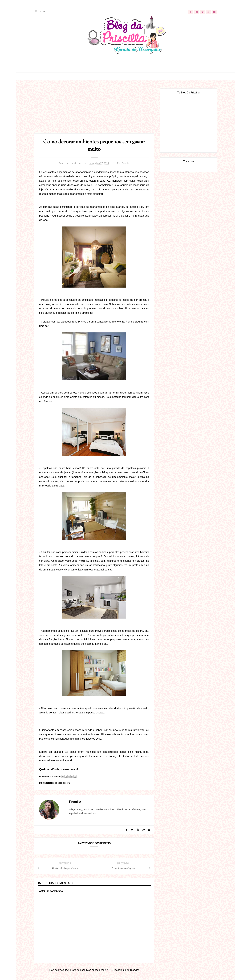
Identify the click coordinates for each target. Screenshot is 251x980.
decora (78, 163)
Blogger (134, 970)
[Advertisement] (94, 111)
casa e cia (69, 163)
